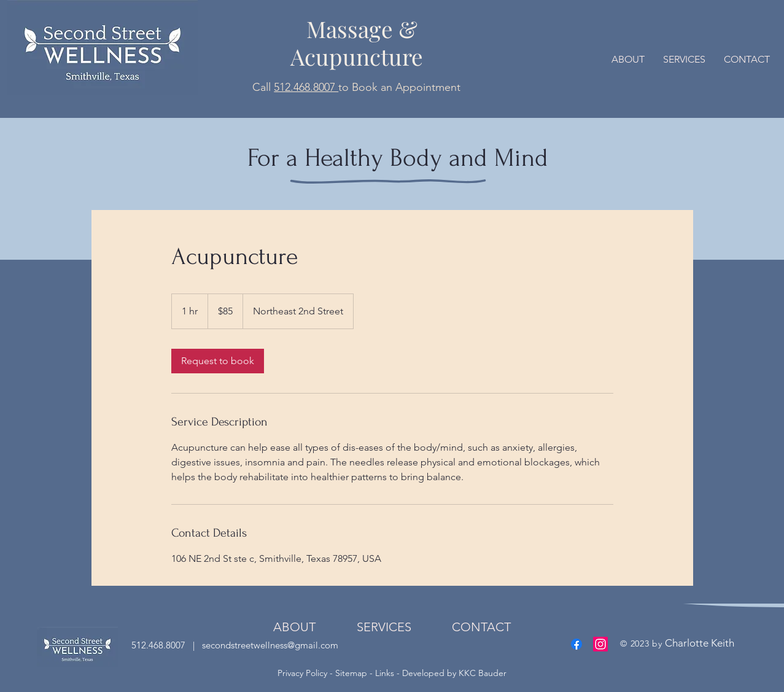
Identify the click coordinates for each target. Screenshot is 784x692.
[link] (218, 361)
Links (385, 673)
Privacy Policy (304, 673)
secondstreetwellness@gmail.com (269, 645)
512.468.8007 (306, 87)
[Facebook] (576, 644)
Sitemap (351, 673)
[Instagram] (600, 644)
